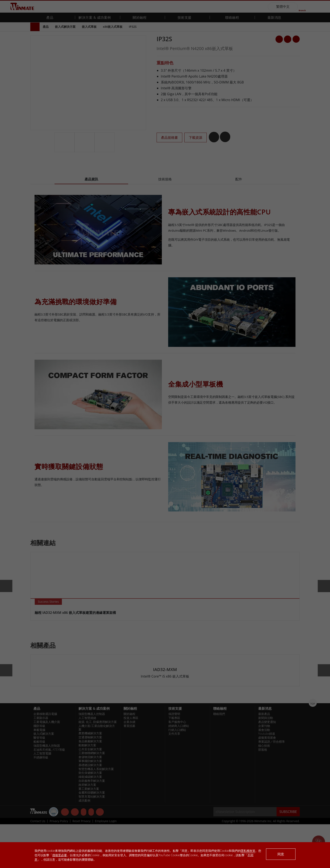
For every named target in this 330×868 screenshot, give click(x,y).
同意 (281, 854)
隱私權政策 (248, 851)
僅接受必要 (60, 855)
